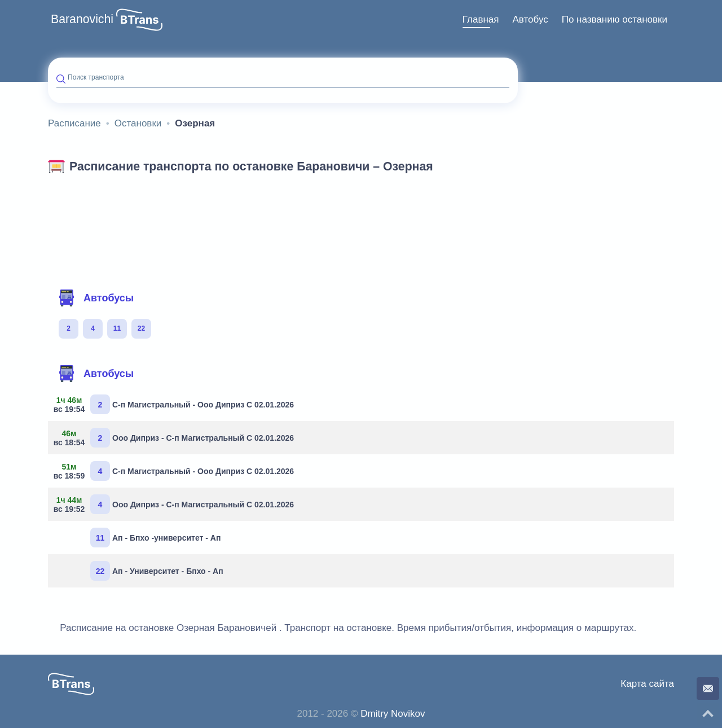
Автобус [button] (530, 19)
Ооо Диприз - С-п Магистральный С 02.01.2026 (175, 438)
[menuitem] (481, 20)
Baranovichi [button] (82, 19)
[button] (139, 20)
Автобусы (96, 298)
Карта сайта (647, 684)
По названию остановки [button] (615, 19)
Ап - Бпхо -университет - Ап (155, 538)
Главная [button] (481, 19)
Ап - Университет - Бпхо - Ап (157, 571)
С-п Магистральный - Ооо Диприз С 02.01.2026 (175, 404)
